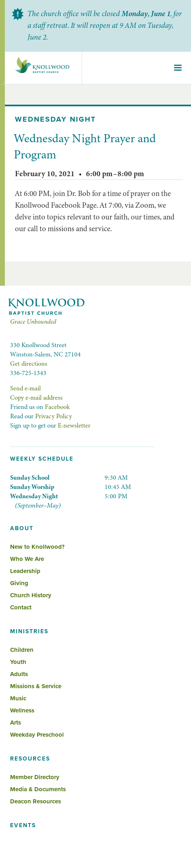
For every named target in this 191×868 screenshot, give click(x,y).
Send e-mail (25, 388)
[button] (178, 68)
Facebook (57, 407)
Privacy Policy (54, 416)
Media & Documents (38, 789)
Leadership (25, 571)
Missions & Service (36, 686)
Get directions (29, 364)
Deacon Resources (36, 801)
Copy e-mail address (36, 398)
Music (18, 698)
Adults (19, 674)
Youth (18, 662)
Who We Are (27, 559)
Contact (21, 607)
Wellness (22, 710)
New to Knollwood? (37, 547)
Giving (19, 583)
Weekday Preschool (37, 735)
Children (22, 650)
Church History (31, 595)
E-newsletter (74, 426)
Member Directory (35, 777)
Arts (16, 723)
